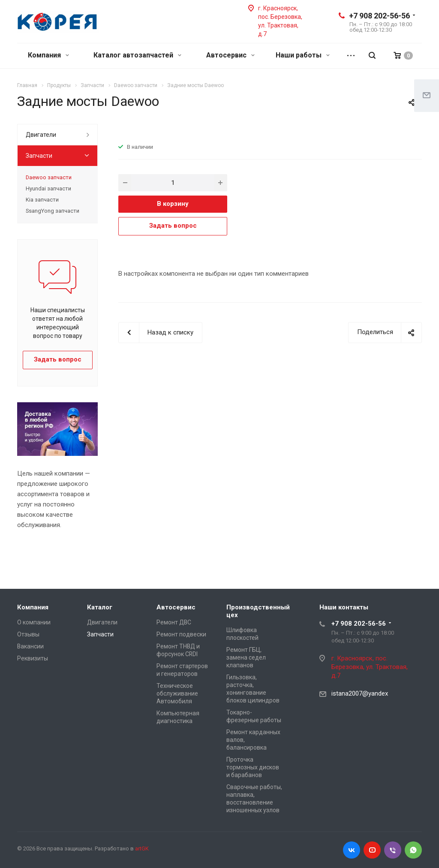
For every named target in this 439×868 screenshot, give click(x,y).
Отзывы (28, 634)
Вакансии (30, 646)
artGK (142, 848)
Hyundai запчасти (48, 188)
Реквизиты (33, 658)
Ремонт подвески (181, 634)
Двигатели (41, 135)
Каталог (100, 607)
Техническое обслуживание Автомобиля (177, 693)
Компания (48, 55)
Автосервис (230, 55)
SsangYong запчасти (53, 211)
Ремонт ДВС (174, 622)
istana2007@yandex (360, 693)
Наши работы (303, 55)
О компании (34, 622)
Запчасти (39, 156)
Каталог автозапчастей (137, 55)
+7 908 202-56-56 (379, 16)
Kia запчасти (42, 200)
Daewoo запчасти (49, 177)
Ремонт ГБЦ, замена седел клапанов (246, 657)
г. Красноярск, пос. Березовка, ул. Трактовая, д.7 (370, 667)
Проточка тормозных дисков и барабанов (253, 767)
